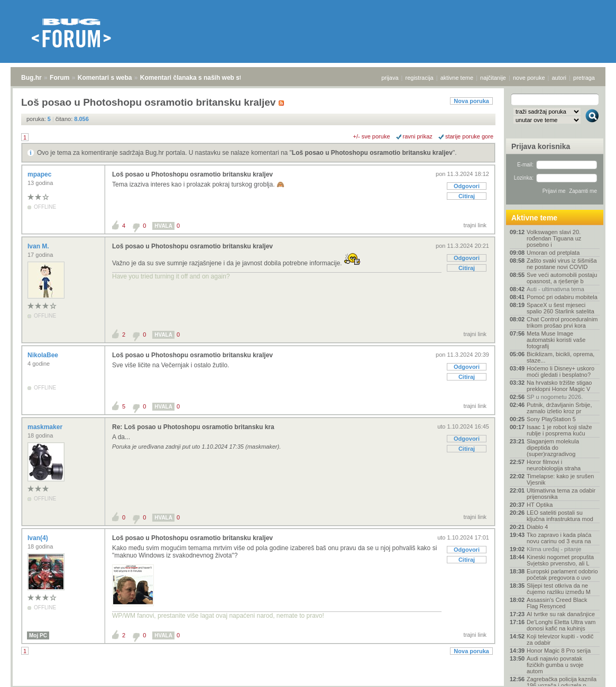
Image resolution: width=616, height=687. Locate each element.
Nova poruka (471, 101)
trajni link (475, 225)
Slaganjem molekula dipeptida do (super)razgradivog (553, 448)
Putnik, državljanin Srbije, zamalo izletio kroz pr (559, 408)
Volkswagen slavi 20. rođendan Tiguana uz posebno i (554, 238)
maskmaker (46, 427)
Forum (59, 78)
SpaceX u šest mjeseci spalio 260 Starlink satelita (560, 308)
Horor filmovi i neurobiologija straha (554, 465)
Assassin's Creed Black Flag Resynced (557, 603)
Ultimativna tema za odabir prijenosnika (561, 494)
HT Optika (540, 505)
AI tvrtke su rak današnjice (561, 614)
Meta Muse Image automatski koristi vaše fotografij (556, 340)
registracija (420, 78)
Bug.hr (31, 78)
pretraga (584, 78)
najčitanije (493, 78)
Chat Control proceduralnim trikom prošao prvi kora (562, 322)
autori (559, 78)
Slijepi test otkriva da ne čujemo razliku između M (559, 589)
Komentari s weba (105, 78)
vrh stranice (587, 672)
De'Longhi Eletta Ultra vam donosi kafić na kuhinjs (561, 625)
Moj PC (38, 635)
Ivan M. (39, 246)
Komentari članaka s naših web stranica (200, 78)
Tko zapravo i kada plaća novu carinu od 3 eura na (559, 538)
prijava (390, 78)
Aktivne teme (534, 218)
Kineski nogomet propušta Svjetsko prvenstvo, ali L (560, 560)
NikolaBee (44, 355)
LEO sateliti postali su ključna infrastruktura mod (560, 516)
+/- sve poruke (372, 136)
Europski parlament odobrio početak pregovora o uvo (562, 574)
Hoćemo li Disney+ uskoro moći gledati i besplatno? (560, 372)
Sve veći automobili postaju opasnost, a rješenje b (562, 278)
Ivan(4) (39, 538)
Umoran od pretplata (553, 253)
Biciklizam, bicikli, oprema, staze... (560, 357)
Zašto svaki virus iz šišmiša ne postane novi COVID (562, 264)
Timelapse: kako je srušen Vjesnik (560, 479)
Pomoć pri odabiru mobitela (562, 297)
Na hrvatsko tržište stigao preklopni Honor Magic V (559, 386)
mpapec (40, 174)
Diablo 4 (537, 527)
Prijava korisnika (541, 146)
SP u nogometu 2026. (555, 397)
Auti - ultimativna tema (555, 289)
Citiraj (467, 196)
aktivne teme (457, 78)
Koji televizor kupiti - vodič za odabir (560, 639)
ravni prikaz (418, 136)
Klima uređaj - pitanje (554, 549)
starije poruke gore (469, 136)
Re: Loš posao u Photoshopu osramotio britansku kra (193, 427)
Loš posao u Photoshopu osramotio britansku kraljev (372, 153)
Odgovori (467, 186)
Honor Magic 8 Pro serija (559, 651)
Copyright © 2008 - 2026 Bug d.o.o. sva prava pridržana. (308, 684)
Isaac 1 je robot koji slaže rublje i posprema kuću (559, 430)
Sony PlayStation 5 (551, 419)
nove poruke (529, 78)
